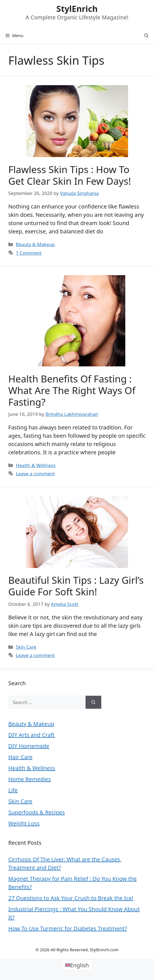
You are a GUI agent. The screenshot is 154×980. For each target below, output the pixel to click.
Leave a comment (35, 474)
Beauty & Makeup (35, 244)
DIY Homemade (29, 746)
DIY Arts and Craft (31, 735)
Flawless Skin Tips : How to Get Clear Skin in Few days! (70, 175)
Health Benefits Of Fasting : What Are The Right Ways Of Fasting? (72, 390)
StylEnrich (77, 9)
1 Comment (29, 253)
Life (13, 790)
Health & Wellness (36, 465)
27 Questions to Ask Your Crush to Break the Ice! (71, 898)
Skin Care (26, 647)
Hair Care (20, 757)
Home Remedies (30, 779)
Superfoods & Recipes (37, 812)
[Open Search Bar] (146, 35)
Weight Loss (24, 823)
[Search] (93, 702)
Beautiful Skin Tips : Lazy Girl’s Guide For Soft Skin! (76, 586)
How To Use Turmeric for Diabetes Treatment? (68, 928)
